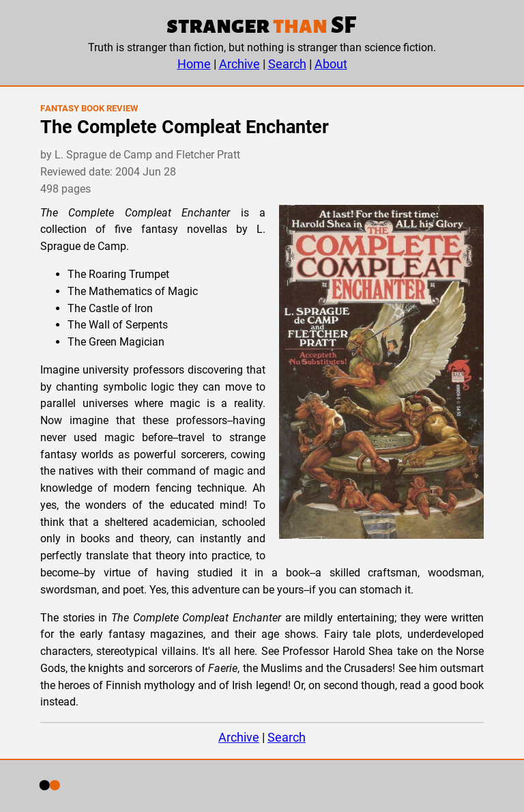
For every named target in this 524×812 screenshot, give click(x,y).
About (331, 64)
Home (194, 64)
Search (287, 64)
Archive (239, 64)
